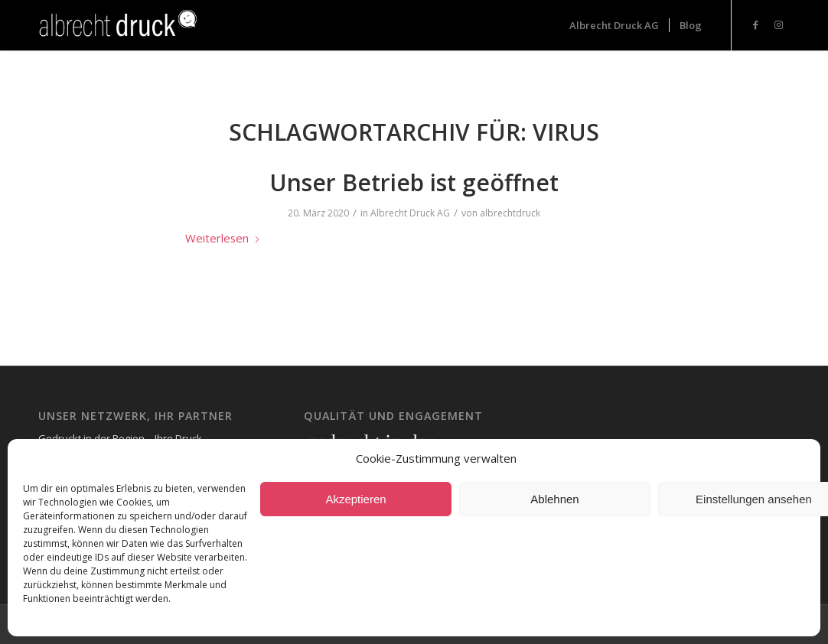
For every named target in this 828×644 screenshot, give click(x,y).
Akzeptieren (355, 499)
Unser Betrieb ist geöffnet (414, 182)
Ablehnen (554, 499)
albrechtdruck (510, 213)
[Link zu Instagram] (778, 24)
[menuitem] (614, 25)
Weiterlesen (223, 238)
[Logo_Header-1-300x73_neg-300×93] (120, 25)
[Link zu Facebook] (755, 24)
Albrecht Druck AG (410, 213)
